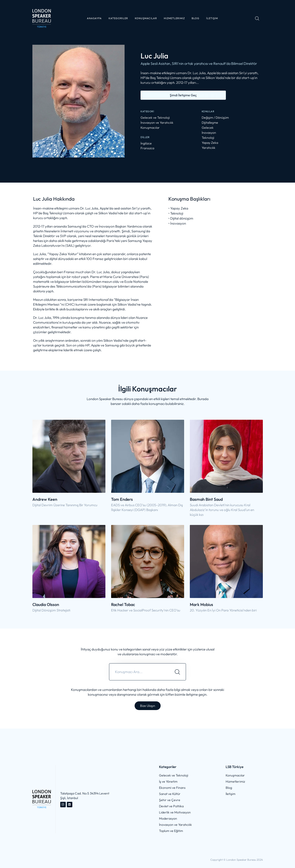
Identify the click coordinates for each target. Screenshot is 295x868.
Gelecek (208, 128)
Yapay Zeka (210, 143)
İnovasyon (209, 133)
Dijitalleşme (210, 123)
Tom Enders (122, 499)
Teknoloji (208, 138)
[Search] (177, 672)
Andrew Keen (45, 499)
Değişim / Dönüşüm (215, 118)
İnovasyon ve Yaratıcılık (157, 123)
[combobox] (139, 672)
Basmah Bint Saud (206, 499)
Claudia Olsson (46, 604)
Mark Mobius (201, 604)
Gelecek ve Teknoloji (155, 118)
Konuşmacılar (150, 128)
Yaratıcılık (209, 148)
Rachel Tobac (123, 604)
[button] (118, 18)
